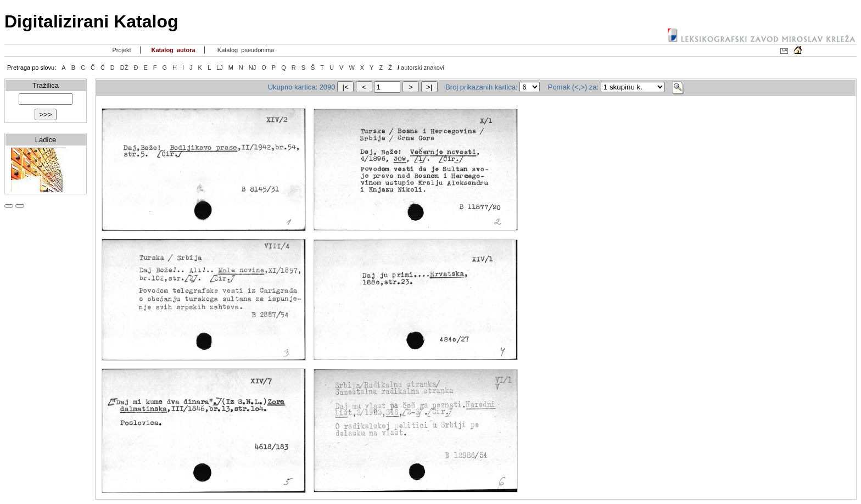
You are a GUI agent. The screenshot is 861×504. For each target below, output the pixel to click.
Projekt (121, 50)
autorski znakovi (423, 68)
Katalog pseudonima (245, 50)
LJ (220, 68)
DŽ (124, 68)
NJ (252, 68)
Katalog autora (172, 50)
